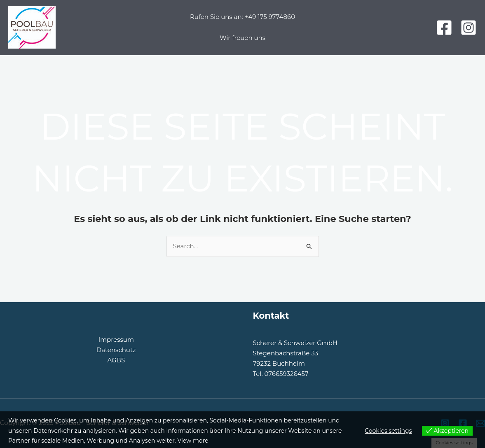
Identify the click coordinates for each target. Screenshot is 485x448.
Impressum (116, 339)
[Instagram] (469, 28)
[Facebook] (444, 28)
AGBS (116, 360)
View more (193, 441)
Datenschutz (116, 350)
